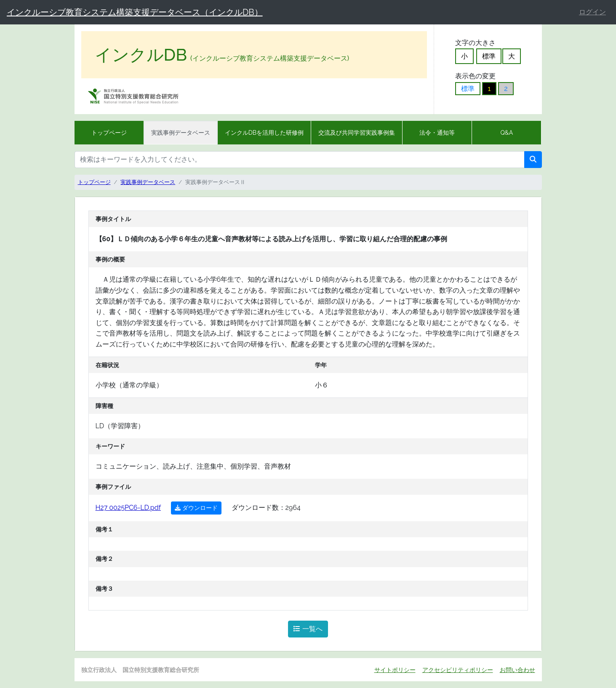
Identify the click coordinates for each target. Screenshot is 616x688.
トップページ (109, 133)
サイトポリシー (395, 670)
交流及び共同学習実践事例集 (357, 133)
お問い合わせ (517, 670)
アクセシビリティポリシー (458, 670)
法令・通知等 (437, 133)
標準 (489, 56)
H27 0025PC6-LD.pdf (128, 508)
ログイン (592, 12)
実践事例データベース (181, 133)
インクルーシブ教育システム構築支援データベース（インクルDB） (135, 12)
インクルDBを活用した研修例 (264, 133)
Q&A (507, 133)
